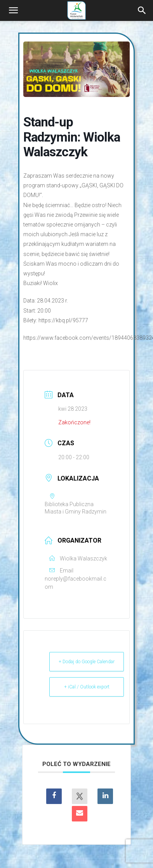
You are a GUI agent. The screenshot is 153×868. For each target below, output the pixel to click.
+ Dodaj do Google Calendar (87, 662)
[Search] (142, 10)
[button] (13, 10)
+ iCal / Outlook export (87, 687)
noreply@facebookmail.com (76, 583)
